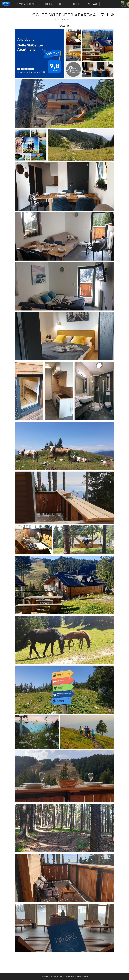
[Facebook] (107, 15)
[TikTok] (112, 15)
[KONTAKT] (92, 4)
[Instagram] (102, 15)
